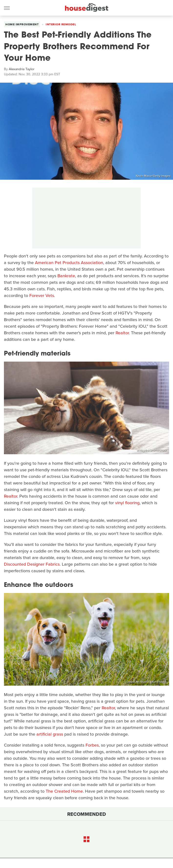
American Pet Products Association (69, 263)
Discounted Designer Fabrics (32, 564)
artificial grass (50, 734)
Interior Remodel (61, 24)
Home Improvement (22, 24)
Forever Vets (42, 296)
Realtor (122, 333)
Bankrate (66, 276)
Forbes (92, 745)
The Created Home (64, 791)
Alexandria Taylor (22, 69)
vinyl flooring (127, 503)
